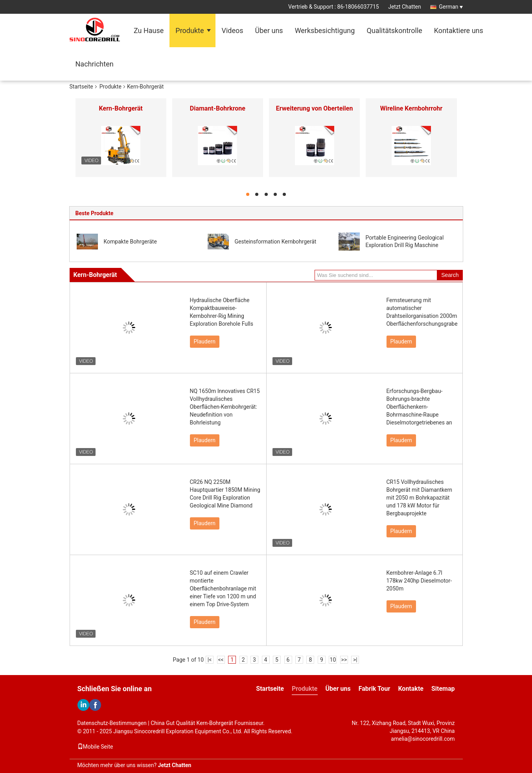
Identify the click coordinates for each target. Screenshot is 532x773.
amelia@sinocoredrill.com (423, 739)
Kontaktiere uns (459, 30)
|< (210, 660)
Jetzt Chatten (404, 7)
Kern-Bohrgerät (121, 108)
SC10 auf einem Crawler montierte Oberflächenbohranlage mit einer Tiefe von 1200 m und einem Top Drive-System (223, 589)
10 (333, 660)
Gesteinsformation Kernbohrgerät (276, 242)
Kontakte (411, 689)
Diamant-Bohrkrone (218, 108)
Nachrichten (95, 64)
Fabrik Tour (375, 689)
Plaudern (205, 341)
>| (355, 660)
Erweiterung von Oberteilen (315, 108)
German (451, 7)
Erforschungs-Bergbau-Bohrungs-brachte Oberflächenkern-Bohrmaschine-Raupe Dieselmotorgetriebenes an (419, 407)
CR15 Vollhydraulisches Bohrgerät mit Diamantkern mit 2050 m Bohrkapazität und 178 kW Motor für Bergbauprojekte (419, 498)
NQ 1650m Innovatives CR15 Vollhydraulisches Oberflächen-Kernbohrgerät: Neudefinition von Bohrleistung (225, 407)
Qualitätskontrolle (394, 30)
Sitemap (443, 689)
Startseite (81, 87)
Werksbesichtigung (325, 30)
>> (344, 660)
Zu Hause (149, 30)
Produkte (190, 30)
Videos (232, 30)
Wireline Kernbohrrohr (411, 108)
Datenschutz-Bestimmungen (112, 723)
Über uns (269, 30)
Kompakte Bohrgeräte (130, 242)
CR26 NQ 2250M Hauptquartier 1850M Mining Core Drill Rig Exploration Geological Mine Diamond (225, 494)
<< (221, 660)
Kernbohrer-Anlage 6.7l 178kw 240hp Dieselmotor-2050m (419, 581)
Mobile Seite (95, 747)
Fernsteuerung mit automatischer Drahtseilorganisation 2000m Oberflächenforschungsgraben (422, 312)
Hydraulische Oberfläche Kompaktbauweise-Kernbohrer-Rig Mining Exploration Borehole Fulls (222, 312)
